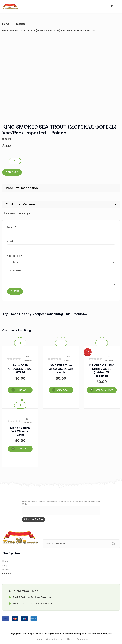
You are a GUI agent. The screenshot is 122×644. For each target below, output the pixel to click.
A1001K (61, 338)
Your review (15, 271)
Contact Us (82, 639)
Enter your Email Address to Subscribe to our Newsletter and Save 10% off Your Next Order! (61, 503)
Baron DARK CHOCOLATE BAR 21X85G (20, 369)
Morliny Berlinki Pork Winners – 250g (20, 431)
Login (39, 639)
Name (11, 227)
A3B (102, 338)
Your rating (14, 256)
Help (70, 639)
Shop (5, 565)
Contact (7, 574)
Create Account (54, 639)
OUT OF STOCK (104, 390)
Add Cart (12, 172)
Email (11, 241)
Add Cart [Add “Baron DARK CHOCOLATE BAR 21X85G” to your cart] (23, 390)
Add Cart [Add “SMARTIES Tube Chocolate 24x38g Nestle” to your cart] (64, 390)
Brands (6, 570)
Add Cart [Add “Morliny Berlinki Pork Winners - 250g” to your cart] (23, 449)
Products (20, 24)
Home (6, 24)
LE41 (20, 400)
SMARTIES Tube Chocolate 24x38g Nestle (61, 369)
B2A (20, 338)
